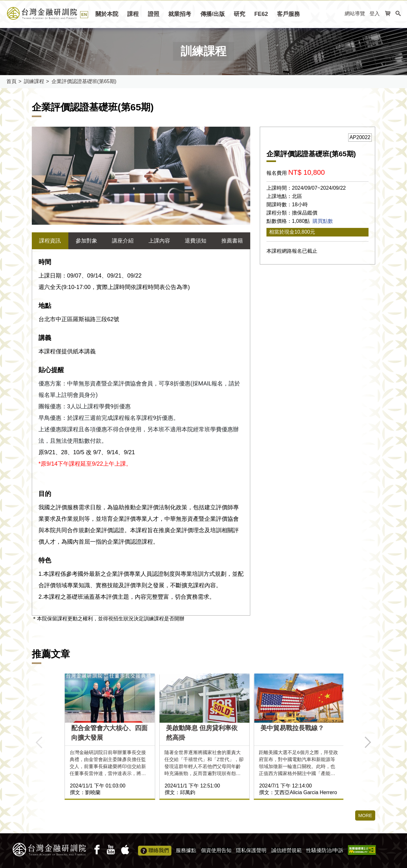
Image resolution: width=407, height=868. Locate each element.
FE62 (261, 14)
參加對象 (86, 241)
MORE (364, 816)
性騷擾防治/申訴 (325, 850)
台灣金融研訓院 (49, 13)
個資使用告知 (216, 850)
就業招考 (180, 14)
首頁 (11, 81)
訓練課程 (34, 81)
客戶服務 (288, 14)
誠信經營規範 (286, 850)
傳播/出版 (213, 14)
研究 (239, 14)
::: (338, 14)
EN (84, 14)
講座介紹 (123, 241)
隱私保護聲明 (251, 850)
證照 (154, 14)
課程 (133, 14)
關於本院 (107, 14)
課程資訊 (50, 241)
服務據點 (186, 850)
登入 (375, 14)
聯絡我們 (155, 851)
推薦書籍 (232, 241)
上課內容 (159, 241)
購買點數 (323, 221)
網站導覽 (355, 14)
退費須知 (196, 241)
